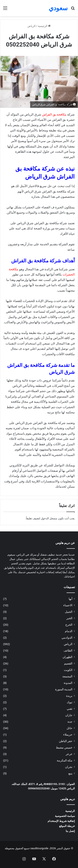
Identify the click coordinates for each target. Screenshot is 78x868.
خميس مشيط (64, 747)
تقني (70, 709)
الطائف (68, 650)
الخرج (69, 625)
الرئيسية (44, 26)
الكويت (68, 670)
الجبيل (69, 612)
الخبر (69, 618)
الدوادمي (67, 638)
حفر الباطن (66, 741)
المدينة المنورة (64, 689)
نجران (69, 767)
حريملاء (68, 735)
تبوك (70, 702)
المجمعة (67, 676)
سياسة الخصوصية (65, 816)
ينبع (70, 773)
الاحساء (68, 605)
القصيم (68, 663)
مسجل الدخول (49, 518)
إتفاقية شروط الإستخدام (61, 821)
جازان (69, 715)
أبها (71, 599)
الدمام (69, 631)
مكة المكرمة (65, 760)
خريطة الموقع (67, 826)
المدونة (68, 683)
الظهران (67, 657)
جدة (70, 722)
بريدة (69, 696)
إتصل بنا (70, 831)
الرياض (32, 26)
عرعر (69, 754)
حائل (69, 728)
